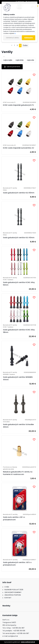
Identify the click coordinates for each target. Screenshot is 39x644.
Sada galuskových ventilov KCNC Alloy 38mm (19, 331)
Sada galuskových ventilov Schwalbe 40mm (18, 426)
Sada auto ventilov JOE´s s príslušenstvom (14, 518)
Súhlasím (29, 38)
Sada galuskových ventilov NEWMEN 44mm (18, 378)
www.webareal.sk (28, 642)
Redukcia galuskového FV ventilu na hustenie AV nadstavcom (18, 473)
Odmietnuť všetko (12, 38)
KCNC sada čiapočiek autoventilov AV (19, 148)
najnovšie (30, 60)
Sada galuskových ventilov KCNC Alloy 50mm (19, 284)
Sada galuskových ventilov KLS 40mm (19, 238)
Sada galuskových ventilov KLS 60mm (19, 193)
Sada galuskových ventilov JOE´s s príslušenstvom (17, 564)
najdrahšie (20, 60)
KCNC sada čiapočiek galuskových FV (18, 105)
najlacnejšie (8, 60)
